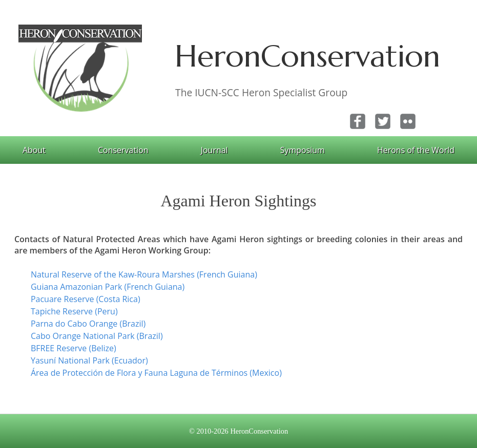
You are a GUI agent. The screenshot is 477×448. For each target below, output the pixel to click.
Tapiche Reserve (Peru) (74, 311)
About (34, 150)
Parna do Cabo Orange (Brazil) (88, 324)
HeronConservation (307, 56)
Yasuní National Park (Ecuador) (89, 360)
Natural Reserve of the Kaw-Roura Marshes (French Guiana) (144, 274)
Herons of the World (416, 150)
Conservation (123, 150)
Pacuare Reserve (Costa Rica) (86, 299)
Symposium (303, 150)
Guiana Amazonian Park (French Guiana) (108, 287)
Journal (214, 150)
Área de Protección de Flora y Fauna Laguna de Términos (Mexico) (156, 373)
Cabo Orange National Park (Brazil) (97, 336)
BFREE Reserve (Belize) (74, 348)
